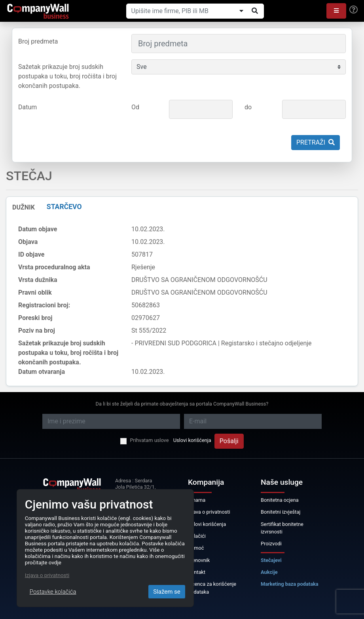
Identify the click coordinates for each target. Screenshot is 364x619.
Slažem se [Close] (167, 592)
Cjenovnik (199, 560)
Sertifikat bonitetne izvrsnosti (282, 528)
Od (135, 107)
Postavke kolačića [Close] (53, 592)
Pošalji (229, 441)
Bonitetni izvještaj (281, 512)
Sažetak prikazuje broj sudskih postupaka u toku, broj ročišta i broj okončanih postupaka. (67, 76)
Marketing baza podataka (290, 584)
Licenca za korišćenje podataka (212, 588)
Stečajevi (271, 560)
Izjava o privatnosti (209, 512)
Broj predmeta (38, 41)
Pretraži (316, 142)
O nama (197, 500)
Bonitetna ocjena (280, 500)
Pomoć (196, 548)
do (248, 107)
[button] (336, 11)
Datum (27, 107)
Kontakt (197, 572)
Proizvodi (271, 544)
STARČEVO (64, 207)
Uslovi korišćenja (192, 440)
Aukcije (269, 572)
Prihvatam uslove (149, 440)
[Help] (354, 10)
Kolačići (197, 536)
